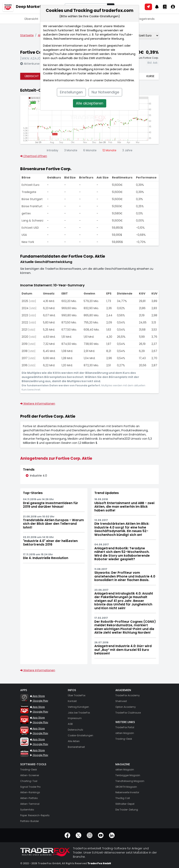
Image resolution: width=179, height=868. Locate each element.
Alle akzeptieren (90, 103)
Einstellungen (71, 92)
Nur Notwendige (105, 92)
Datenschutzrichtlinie (119, 80)
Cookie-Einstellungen (58, 73)
